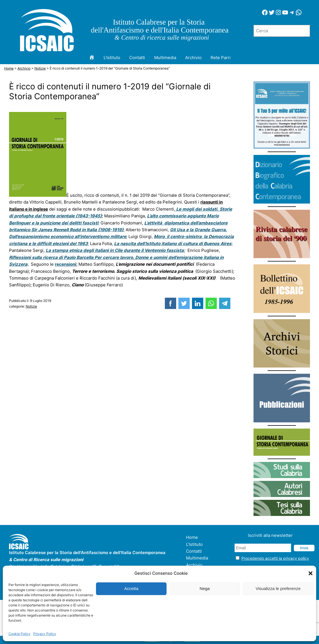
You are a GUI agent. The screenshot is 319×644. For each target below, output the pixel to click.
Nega (205, 588)
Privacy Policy (45, 634)
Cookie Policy (19, 634)
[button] (311, 573)
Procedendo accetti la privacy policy (275, 558)
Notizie (31, 306)
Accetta (131, 588)
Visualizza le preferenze (278, 588)
